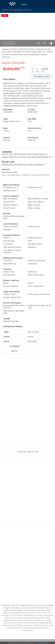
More (24, 5)
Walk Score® (33, 452)
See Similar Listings (42, 77)
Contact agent (9, 43)
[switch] (38, 43)
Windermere (42, 643)
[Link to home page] (13, 4)
